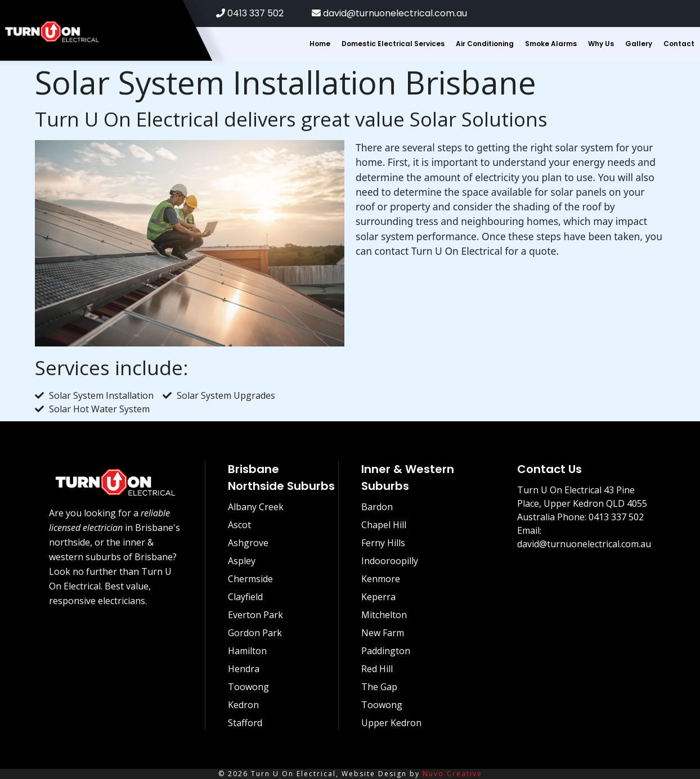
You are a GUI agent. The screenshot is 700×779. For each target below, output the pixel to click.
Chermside (250, 579)
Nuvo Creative (452, 774)
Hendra (244, 669)
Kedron (243, 705)
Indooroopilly (390, 561)
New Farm (383, 633)
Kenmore (381, 579)
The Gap (379, 687)
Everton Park (255, 615)
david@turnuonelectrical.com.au (389, 13)
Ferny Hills (383, 543)
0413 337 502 (250, 13)
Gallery (639, 44)
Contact (679, 44)
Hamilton (247, 651)
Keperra (378, 597)
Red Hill (377, 669)
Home (320, 44)
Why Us (601, 44)
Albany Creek (256, 507)
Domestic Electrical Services (393, 44)
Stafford (245, 723)
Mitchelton (384, 615)
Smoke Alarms (551, 44)
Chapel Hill (384, 525)
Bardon (377, 507)
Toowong (248, 687)
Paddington (386, 651)
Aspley (242, 561)
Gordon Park (255, 633)
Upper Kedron (391, 723)
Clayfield (245, 597)
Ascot (239, 525)
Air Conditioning (485, 44)
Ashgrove (248, 543)
